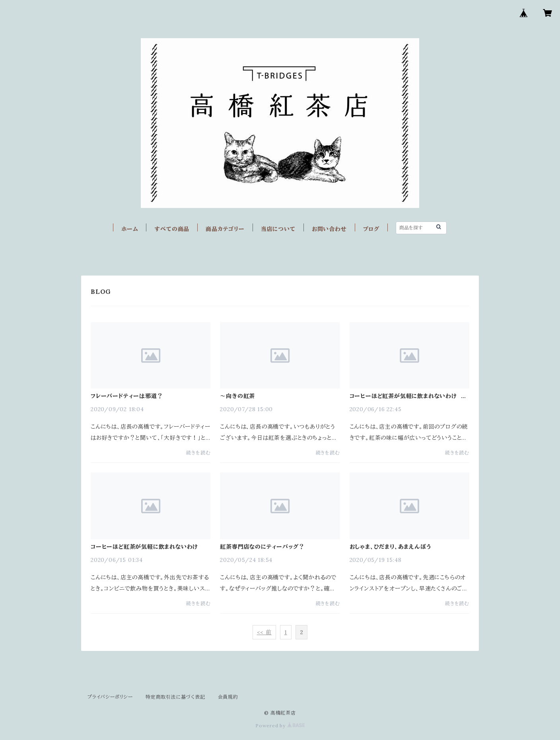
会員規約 (228, 697)
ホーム (130, 229)
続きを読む (198, 453)
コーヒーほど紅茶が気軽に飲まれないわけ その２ (408, 396)
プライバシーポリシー (110, 697)
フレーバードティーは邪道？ (127, 396)
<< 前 (264, 632)
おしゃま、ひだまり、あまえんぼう (391, 547)
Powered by (280, 725)
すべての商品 (172, 229)
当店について (278, 229)
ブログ (371, 229)
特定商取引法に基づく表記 (175, 697)
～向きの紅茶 (237, 396)
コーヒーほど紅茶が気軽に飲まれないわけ (144, 547)
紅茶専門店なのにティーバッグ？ (262, 547)
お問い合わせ (329, 229)
